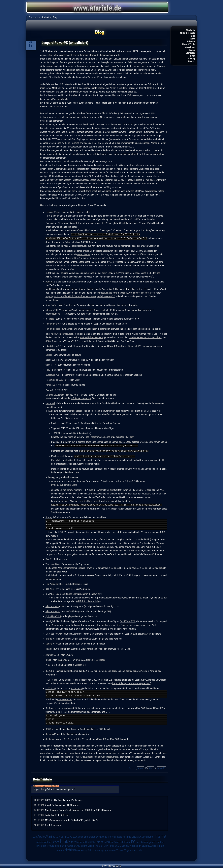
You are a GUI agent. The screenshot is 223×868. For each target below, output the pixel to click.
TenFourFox (51, 323)
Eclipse (49, 355)
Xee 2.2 (49, 558)
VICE (48, 664)
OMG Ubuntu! (84, 254)
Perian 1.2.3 (51, 384)
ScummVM (51, 733)
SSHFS (49, 643)
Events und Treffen (105, 836)
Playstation (41, 845)
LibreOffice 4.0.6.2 (54, 346)
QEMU (77, 845)
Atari (151, 767)
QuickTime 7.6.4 (53, 616)
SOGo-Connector (53, 341)
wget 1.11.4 (51, 364)
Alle (140, 850)
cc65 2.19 (50, 688)
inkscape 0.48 (52, 606)
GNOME (136, 836)
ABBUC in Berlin (188, 33)
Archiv (148, 633)
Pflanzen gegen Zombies (152, 841)
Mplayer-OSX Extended (56, 394)
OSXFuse (60, 633)
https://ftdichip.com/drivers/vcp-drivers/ (131, 683)
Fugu (48, 369)
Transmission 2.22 (54, 380)
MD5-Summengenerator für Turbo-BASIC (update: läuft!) (71, 819)
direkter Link (70, 484)
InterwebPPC (52, 310)
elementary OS (84, 849)
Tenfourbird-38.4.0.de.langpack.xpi (145, 337)
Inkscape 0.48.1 (53, 611)
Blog (193, 36)
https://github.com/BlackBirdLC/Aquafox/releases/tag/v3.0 (127, 292)
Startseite (191, 30)
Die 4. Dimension (53, 824)
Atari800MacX (52, 654)
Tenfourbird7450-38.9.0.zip (92, 337)
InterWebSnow (52, 313)
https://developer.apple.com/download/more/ (97, 756)
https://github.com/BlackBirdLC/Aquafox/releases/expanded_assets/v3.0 (80, 296)
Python (70, 845)
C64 (63, 836)
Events (192, 50)
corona (61, 850)
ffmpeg (49, 516)
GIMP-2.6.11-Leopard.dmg (88, 600)
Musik (104, 841)
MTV (73, 841)
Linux (65, 840)
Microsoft (82, 841)
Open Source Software (119, 841)
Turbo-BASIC (115, 845)
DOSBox (49, 728)
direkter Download (97, 659)
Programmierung (56, 845)
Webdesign (135, 845)
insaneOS (114, 850)
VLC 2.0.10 (51, 389)
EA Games (78, 836)
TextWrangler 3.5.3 (54, 583)
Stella (48, 659)
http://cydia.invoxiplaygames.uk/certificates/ (95, 258)
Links (193, 56)
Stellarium (50, 738)
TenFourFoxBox (53, 329)
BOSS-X (56, 836)
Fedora (119, 836)
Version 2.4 (80, 664)
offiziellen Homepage (81, 398)
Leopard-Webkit (53, 212)
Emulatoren (90, 836)
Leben (56, 841)
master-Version (65, 699)
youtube (131, 849)
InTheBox (50, 318)
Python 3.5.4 (57, 484)
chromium (159, 845)
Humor (151, 836)
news (193, 39)
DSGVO (69, 836)
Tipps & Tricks (189, 44)
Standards (191, 53)
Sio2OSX (50, 670)
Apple (141, 767)
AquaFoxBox (51, 305)
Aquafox (49, 281)
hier (75, 433)
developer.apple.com (65, 752)
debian (70, 849)
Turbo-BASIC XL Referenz (57, 814)
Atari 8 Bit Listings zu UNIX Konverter (63, 804)
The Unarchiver (53, 563)
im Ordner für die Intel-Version (132, 346)
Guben (143, 836)
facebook (96, 850)
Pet (137, 841)
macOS (162, 767)
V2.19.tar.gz (77, 688)
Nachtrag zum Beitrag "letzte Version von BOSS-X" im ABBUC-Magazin (78, 809)
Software (191, 41)
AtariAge (141, 670)
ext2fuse (50, 648)
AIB (35, 836)
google (105, 850)
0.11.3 (67, 738)
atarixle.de (148, 845)
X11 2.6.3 (50, 588)
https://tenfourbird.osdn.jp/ (64, 333)
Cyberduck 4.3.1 (53, 375)
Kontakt (192, 61)
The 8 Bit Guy (101, 845)
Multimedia (94, 841)
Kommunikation (43, 841)
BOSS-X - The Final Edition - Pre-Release (64, 799)
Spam (84, 845)
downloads (190, 47)
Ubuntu (125, 845)
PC (133, 841)
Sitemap (191, 59)
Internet (160, 835)
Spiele (91, 845)
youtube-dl (50, 403)
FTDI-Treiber (51, 679)
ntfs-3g (49, 638)
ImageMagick (68, 707)
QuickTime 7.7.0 (128, 620)
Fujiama (127, 836)
